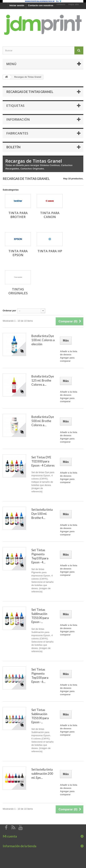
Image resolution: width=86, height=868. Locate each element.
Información (18, 119)
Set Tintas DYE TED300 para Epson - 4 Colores (43, 461)
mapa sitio (74, 4)
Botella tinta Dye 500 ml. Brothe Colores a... (43, 421)
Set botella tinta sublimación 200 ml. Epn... (42, 774)
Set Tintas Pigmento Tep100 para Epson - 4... (40, 556)
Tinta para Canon (50, 215)
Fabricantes (17, 133)
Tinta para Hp (50, 251)
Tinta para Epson (18, 253)
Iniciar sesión (17, 5)
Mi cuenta (10, 836)
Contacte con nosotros (41, 5)
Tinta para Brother (18, 215)
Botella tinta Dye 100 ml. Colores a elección (43, 340)
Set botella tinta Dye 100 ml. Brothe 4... (42, 514)
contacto (61, 4)
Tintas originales (18, 291)
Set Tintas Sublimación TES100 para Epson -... (40, 616)
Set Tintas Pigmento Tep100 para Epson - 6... (40, 676)
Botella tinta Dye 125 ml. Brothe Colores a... (43, 380)
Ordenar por (9, 311)
